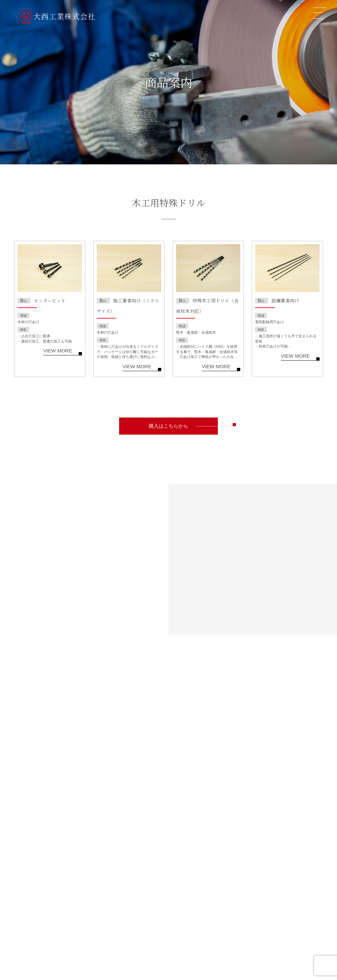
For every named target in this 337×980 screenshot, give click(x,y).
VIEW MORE (58, 351)
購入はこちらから (168, 426)
